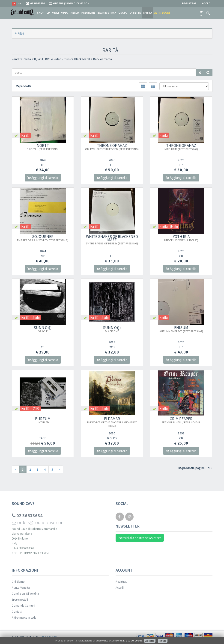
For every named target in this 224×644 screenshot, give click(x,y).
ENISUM (181, 329)
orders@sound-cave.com (38, 522)
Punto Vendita (21, 588)
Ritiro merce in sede (24, 618)
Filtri (21, 33)
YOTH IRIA (181, 238)
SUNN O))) (43, 329)
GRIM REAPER (181, 420)
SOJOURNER (43, 238)
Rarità (148, 13)
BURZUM (43, 420)
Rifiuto (163, 641)
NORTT (43, 147)
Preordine (88, 13)
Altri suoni (162, 13)
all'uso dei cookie (132, 640)
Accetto (150, 641)
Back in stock (107, 13)
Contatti (17, 612)
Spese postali (20, 600)
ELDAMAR (112, 422)
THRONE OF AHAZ (112, 147)
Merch (75, 13)
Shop (41, 13)
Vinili (55, 13)
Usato (123, 13)
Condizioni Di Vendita (25, 594)
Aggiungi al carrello (43, 178)
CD (48, 13)
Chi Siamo (18, 582)
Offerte (135, 13)
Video (65, 13)
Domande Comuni (23, 606)
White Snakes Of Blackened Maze (112, 240)
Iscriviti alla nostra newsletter (140, 538)
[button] (201, 13)
